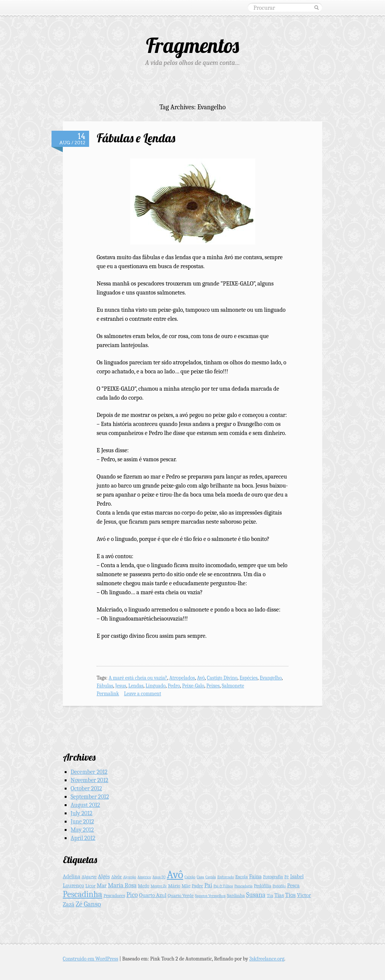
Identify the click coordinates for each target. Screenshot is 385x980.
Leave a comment (143, 694)
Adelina (71, 877)
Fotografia (273, 877)
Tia (270, 895)
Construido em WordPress (91, 959)
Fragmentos (192, 45)
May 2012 (82, 830)
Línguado (155, 686)
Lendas (136, 686)
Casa (200, 877)
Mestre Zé (159, 886)
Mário (174, 886)
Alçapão (129, 877)
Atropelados (182, 678)
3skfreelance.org (267, 959)
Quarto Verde (181, 895)
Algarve (89, 877)
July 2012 (82, 813)
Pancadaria (243, 886)
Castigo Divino (222, 678)
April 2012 (83, 838)
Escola (242, 877)
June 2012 (82, 821)
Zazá (69, 904)
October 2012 (86, 788)
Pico (132, 895)
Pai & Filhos (223, 886)
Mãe (186, 886)
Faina (255, 877)
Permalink (108, 694)
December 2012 (89, 772)
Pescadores (114, 895)
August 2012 (85, 805)
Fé (286, 877)
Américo (144, 877)
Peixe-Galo (193, 686)
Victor (304, 895)
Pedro (174, 686)
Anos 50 (159, 877)
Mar (102, 886)
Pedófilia (262, 886)
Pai (208, 885)
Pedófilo (279, 886)
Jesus (121, 686)
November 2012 (89, 780)
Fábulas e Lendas (136, 138)
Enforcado (226, 877)
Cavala (211, 877)
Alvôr (117, 877)
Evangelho (271, 678)
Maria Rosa (122, 885)
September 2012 (90, 797)
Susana (256, 895)
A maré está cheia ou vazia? (138, 678)
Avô (201, 678)
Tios (291, 895)
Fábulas (105, 686)
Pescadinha (83, 894)
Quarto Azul (153, 895)
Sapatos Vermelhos (210, 896)
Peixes (213, 686)
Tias (279, 895)
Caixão (190, 877)
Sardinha (236, 895)
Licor (90, 886)
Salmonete (233, 686)
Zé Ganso (88, 904)
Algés (104, 877)
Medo (144, 886)
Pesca (293, 886)
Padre (197, 886)
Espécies (249, 678)
